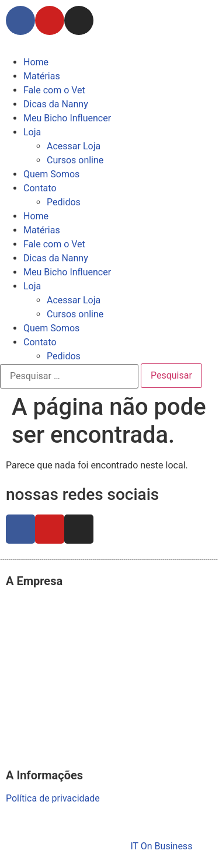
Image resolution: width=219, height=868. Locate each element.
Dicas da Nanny (56, 104)
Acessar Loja (74, 146)
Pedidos (64, 202)
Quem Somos (51, 174)
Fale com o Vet (54, 90)
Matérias (42, 76)
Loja (32, 132)
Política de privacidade (53, 798)
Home (36, 62)
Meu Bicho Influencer (67, 118)
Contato (40, 188)
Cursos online (75, 160)
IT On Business (161, 846)
